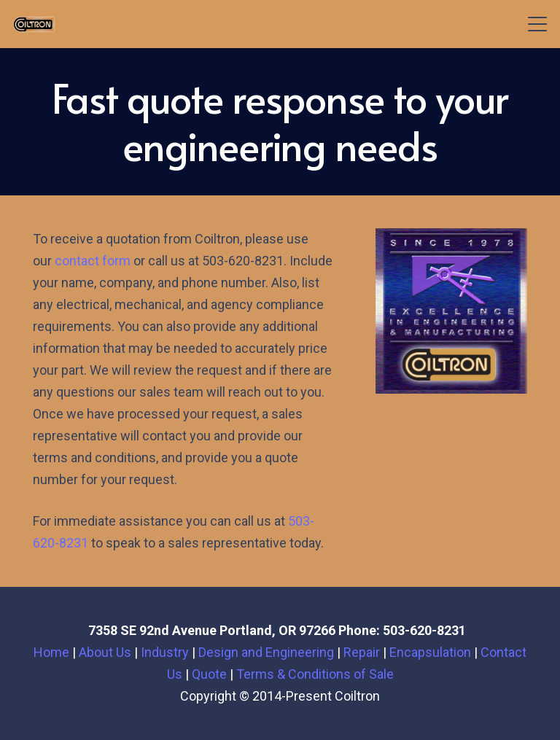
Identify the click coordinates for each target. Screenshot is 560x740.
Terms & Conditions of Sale (315, 674)
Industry (165, 652)
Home (51, 652)
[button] (538, 24)
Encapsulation (430, 652)
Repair (362, 652)
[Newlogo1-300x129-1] (34, 24)
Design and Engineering (266, 652)
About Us (105, 652)
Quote (209, 674)
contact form (93, 261)
